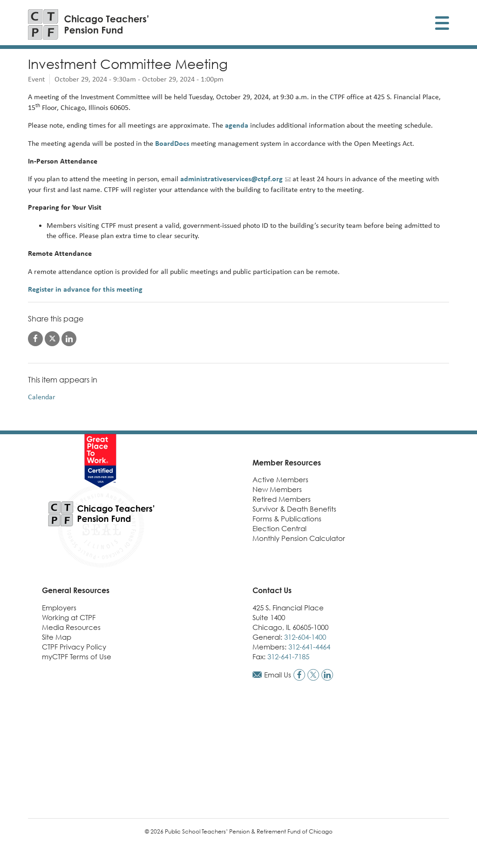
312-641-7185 (288, 656)
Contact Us (272, 590)
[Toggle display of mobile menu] (442, 24)
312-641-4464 (309, 647)
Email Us (278, 675)
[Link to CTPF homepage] (89, 24)
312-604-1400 (305, 637)
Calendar (42, 397)
